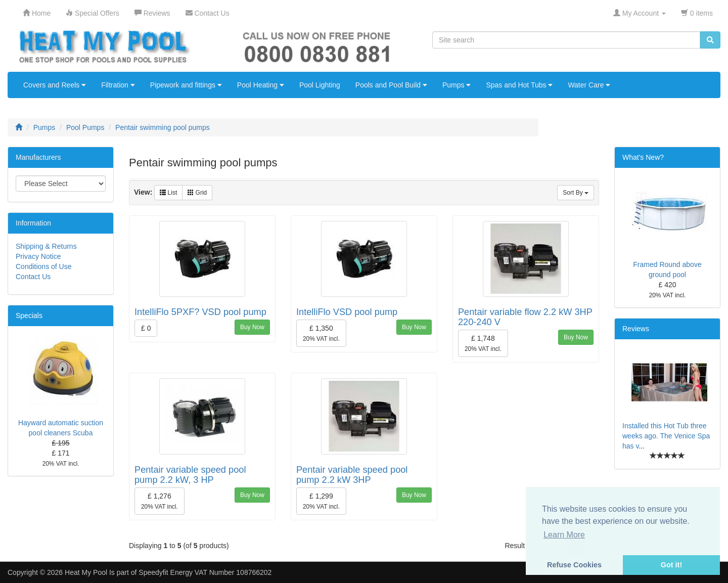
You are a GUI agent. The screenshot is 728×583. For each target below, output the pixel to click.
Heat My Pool (86, 572)
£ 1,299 (321, 501)
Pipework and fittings (186, 85)
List (168, 193)
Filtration (118, 85)
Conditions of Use (44, 266)
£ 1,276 (160, 501)
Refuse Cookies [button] (574, 565)
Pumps (457, 85)
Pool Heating (261, 85)
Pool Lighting (320, 85)
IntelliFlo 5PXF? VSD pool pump (200, 312)
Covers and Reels (55, 85)
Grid (197, 193)
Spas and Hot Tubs (519, 85)
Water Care (589, 85)
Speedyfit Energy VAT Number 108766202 (205, 572)
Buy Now (252, 327)
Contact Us (33, 277)
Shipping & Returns (46, 246)
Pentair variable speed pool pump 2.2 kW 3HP (352, 475)
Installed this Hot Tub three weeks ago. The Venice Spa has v (666, 436)
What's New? (643, 157)
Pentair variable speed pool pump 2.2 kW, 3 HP (190, 475)
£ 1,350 (321, 333)
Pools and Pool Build (391, 85)
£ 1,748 (483, 343)
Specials (29, 316)
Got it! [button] (671, 565)
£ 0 (146, 328)
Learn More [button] (564, 535)
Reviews (636, 329)
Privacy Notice (38, 256)
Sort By (576, 193)
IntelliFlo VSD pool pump (347, 312)
